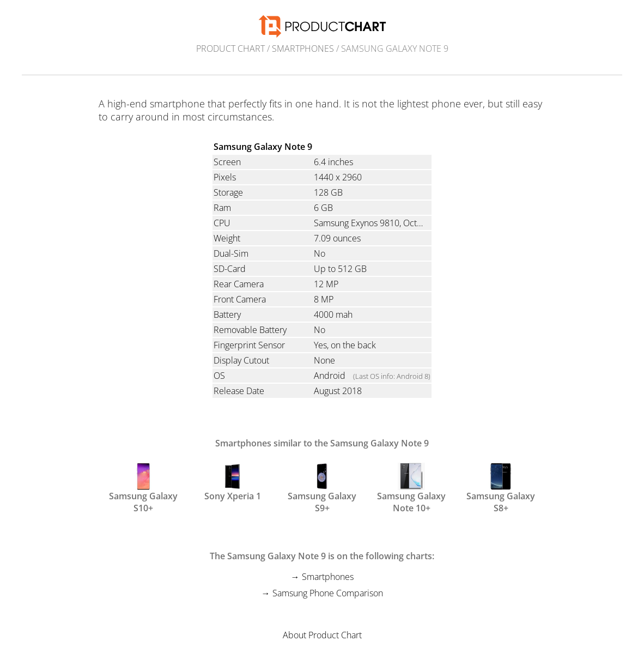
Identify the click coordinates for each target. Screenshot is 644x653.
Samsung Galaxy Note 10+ (411, 487)
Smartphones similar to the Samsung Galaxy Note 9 (322, 443)
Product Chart (230, 49)
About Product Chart (322, 635)
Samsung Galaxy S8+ (501, 487)
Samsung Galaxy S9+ (322, 487)
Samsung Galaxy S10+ (143, 487)
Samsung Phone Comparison (328, 593)
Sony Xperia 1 (233, 482)
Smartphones (303, 49)
